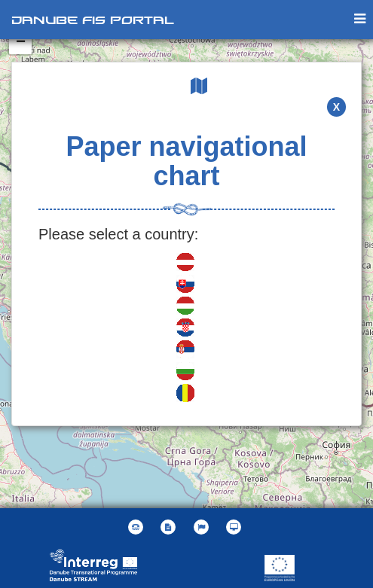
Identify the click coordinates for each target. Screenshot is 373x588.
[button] (203, 527)
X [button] (336, 107)
